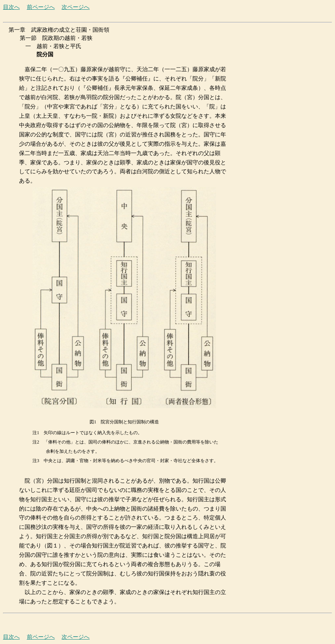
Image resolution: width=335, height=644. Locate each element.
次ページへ (76, 7)
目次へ (11, 7)
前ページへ (41, 7)
